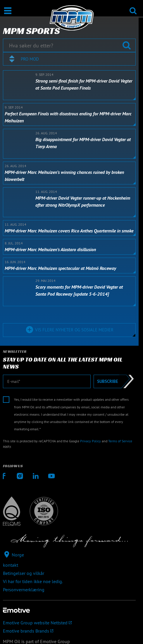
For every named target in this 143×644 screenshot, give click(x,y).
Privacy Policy (91, 441)
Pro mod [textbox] (30, 59)
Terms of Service (120, 441)
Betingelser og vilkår (24, 573)
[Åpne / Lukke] (8, 11)
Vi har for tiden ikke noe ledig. (33, 581)
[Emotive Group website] (69, 623)
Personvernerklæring (24, 590)
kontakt (11, 565)
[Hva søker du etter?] (69, 45)
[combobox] (69, 59)
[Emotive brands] (69, 631)
